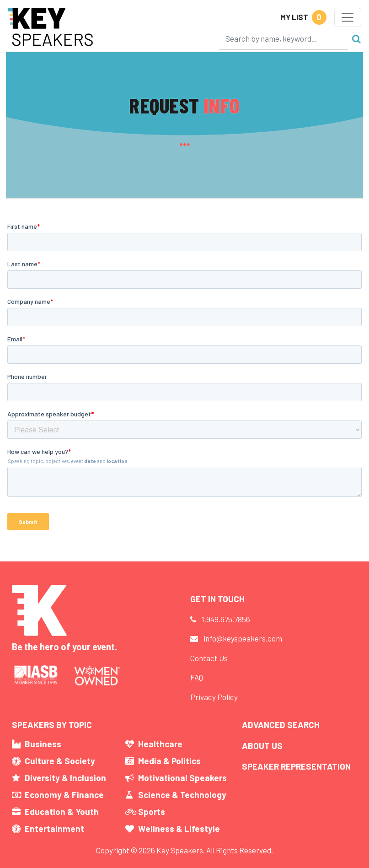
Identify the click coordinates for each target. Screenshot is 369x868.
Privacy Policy (214, 697)
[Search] (283, 38)
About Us (262, 746)
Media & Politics (169, 761)
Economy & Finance (64, 795)
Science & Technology (182, 795)
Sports (152, 811)
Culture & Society (60, 761)
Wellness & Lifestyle (179, 828)
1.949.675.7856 (226, 619)
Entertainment (54, 828)
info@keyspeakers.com (243, 638)
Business (43, 744)
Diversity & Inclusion (65, 778)
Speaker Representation (296, 766)
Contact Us (209, 658)
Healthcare (160, 744)
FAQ (197, 677)
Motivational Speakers (182, 778)
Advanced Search (281, 725)
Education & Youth (62, 811)
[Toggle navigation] (348, 17)
